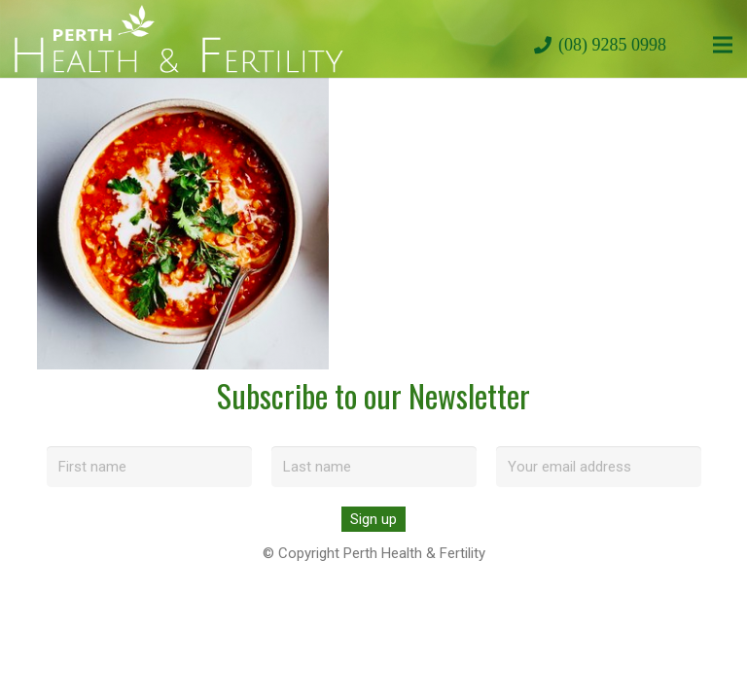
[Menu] (723, 45)
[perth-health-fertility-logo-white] (179, 39)
